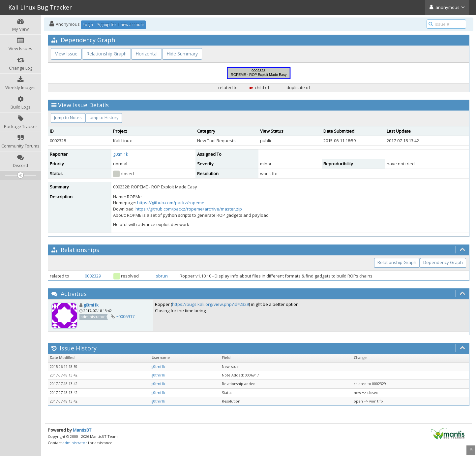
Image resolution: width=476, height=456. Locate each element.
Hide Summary (182, 54)
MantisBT (82, 430)
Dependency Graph (443, 262)
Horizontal (147, 54)
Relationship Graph (106, 54)
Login (88, 25)
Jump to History (104, 117)
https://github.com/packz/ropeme (171, 203)
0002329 (93, 276)
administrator (75, 443)
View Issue (66, 54)
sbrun (162, 276)
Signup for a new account (121, 25)
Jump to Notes (68, 117)
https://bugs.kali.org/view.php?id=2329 (210, 304)
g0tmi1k (121, 154)
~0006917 (125, 316)
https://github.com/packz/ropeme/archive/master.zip (189, 209)
